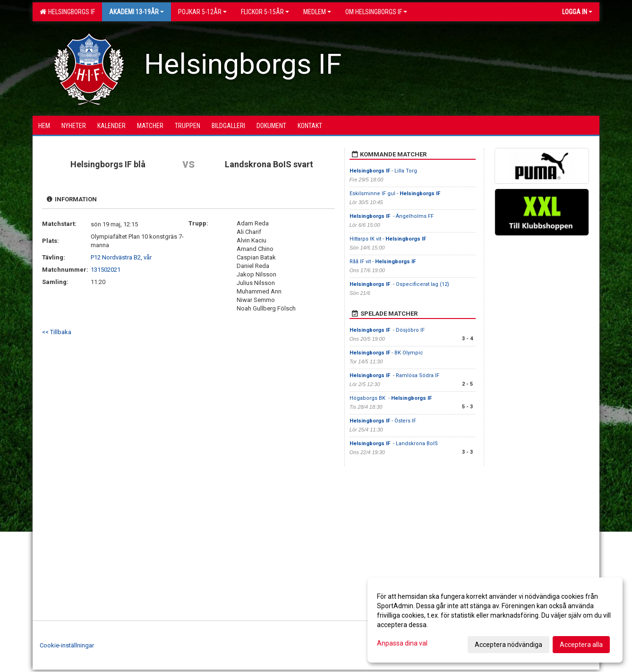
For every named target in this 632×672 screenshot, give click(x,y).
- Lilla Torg (383, 171)
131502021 (106, 270)
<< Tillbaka (57, 332)
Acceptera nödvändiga (508, 645)
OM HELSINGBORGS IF (376, 12)
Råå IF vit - (383, 262)
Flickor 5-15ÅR (265, 12)
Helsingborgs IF (67, 12)
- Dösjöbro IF (388, 330)
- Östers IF (383, 421)
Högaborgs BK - (391, 398)
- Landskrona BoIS (394, 444)
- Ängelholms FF (392, 216)
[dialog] (495, 620)
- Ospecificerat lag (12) (399, 284)
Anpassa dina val (402, 643)
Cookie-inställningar (67, 645)
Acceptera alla (581, 645)
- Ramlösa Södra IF (394, 375)
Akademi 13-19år (137, 12)
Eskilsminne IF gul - (396, 194)
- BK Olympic (386, 353)
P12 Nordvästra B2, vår (121, 257)
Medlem (317, 12)
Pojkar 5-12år (202, 12)
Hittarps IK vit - (389, 239)
